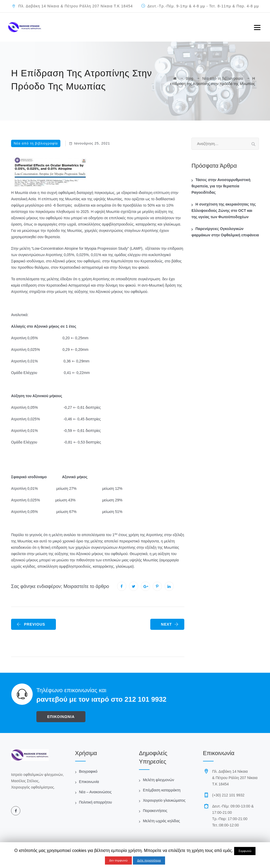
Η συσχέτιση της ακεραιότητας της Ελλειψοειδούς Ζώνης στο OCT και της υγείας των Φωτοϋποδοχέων (224, 211)
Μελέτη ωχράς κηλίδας (161, 821)
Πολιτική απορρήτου (96, 802)
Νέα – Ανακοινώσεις (95, 792)
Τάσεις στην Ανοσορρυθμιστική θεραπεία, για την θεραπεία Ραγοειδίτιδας (221, 186)
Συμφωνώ (245, 851)
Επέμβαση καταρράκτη (162, 790)
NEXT (170, 624)
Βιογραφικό (88, 771)
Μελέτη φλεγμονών (158, 780)
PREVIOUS (31, 624)
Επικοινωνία (89, 782)
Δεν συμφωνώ (118, 860)
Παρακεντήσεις (155, 811)
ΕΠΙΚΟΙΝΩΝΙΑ (61, 717)
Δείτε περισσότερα (149, 860)
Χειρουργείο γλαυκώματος (164, 800)
